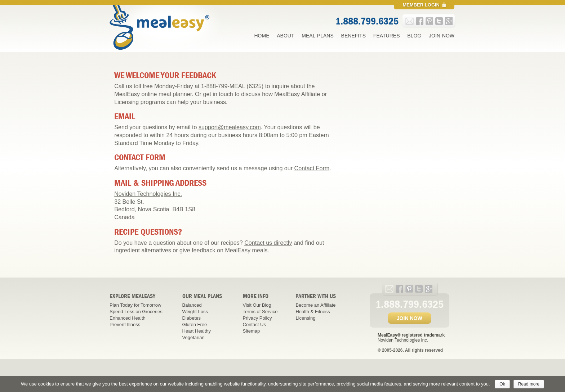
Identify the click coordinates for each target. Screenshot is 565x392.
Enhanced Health (128, 318)
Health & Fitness (313, 312)
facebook (420, 21)
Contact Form (312, 168)
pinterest (429, 21)
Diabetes (192, 318)
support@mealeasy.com (230, 127)
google (449, 21)
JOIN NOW (410, 318)
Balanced (192, 305)
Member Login (421, 5)
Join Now (442, 36)
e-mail (410, 21)
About (285, 36)
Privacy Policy (257, 318)
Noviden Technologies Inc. (148, 194)
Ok (502, 384)
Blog (414, 36)
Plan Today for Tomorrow (135, 305)
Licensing (305, 318)
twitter (439, 21)
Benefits (353, 36)
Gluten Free (195, 325)
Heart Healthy (197, 331)
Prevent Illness (125, 325)
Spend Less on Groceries (136, 312)
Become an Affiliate (315, 305)
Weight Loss (195, 312)
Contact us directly (268, 243)
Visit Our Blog (257, 305)
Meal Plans (317, 36)
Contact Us (254, 325)
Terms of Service (260, 312)
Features (387, 36)
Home (262, 36)
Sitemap (252, 331)
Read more (529, 384)
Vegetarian (193, 337)
